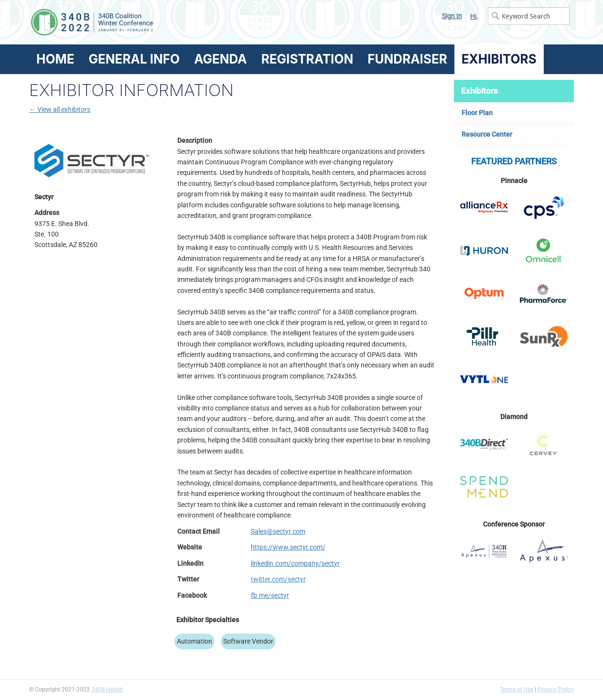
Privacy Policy (556, 689)
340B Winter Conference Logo (165, 22)
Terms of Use (517, 689)
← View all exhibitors (60, 109)
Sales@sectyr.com (278, 531)
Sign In (452, 16)
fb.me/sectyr (270, 595)
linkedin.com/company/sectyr (295, 563)
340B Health (107, 689)
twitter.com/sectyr (278, 579)
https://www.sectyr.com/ (288, 547)
